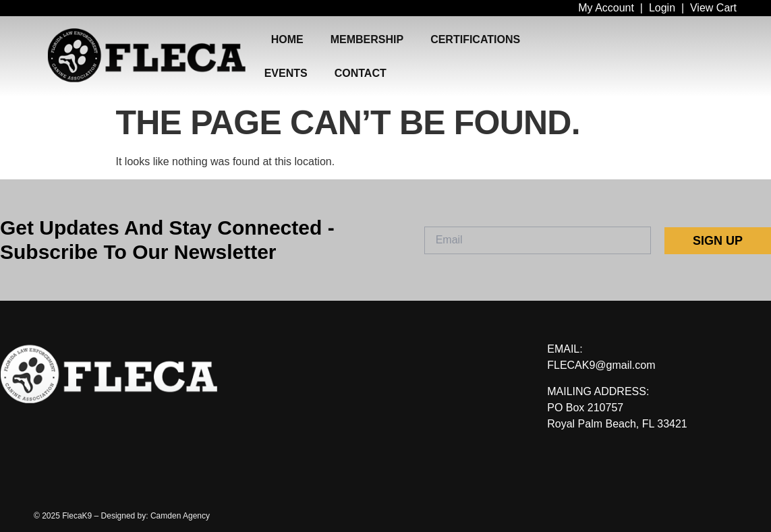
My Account (606, 8)
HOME (287, 39)
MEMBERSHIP (367, 39)
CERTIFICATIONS (475, 39)
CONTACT (361, 73)
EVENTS (286, 73)
